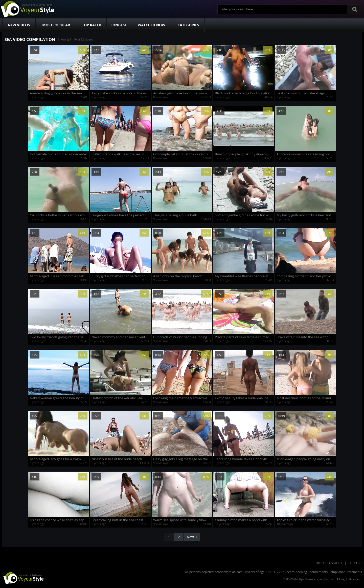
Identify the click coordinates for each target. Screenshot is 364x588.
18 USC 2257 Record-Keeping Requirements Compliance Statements (314, 572)
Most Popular (56, 25)
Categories (188, 25)
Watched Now (152, 25)
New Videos (19, 25)
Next (192, 537)
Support (355, 563)
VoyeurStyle (23, 578)
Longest (119, 25)
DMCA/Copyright (329, 563)
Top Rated (92, 25)
